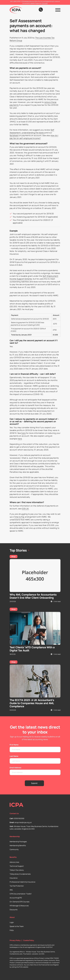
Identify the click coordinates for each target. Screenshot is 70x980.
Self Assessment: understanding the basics (32, 131)
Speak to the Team (17, 926)
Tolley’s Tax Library (17, 870)
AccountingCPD (16, 898)
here (23, 433)
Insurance (14, 878)
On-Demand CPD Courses (19, 902)
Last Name (14, 756)
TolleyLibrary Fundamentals (20, 874)
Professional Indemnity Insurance (22, 882)
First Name (14, 745)
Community (14, 849)
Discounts (14, 910)
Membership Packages (18, 842)
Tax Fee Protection (17, 886)
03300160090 (19, 818)
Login (12, 922)
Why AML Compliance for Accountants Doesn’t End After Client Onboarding (33, 596)
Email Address (15, 768)
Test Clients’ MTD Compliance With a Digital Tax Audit (32, 649)
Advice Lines (14, 862)
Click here (45, 3)
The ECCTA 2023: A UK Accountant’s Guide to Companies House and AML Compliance (32, 703)
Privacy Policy (15, 940)
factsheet (14, 135)
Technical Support (17, 866)
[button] (58, 10)
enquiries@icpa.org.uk (23, 822)
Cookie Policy (29, 940)
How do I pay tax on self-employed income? (34, 137)
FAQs (12, 930)
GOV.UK (25, 509)
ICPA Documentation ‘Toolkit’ (21, 894)
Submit (34, 783)
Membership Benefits (18, 845)
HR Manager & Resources (19, 906)
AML (11, 890)
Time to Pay (19, 517)
